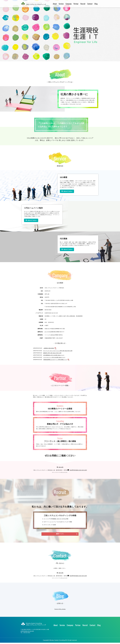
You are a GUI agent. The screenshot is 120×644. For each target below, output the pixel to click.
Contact (90, 4)
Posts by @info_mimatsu (60, 610)
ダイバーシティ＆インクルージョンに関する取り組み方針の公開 (59, 351)
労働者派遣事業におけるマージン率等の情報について (56, 360)
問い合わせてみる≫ (65, 191)
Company (69, 4)
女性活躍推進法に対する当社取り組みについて (55, 355)
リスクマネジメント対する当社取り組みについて (55, 357)
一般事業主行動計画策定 (49, 348)
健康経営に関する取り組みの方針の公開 (53, 353)
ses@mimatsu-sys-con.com (53, 471)
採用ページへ (66, 534)
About (55, 4)
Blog (96, 4)
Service (61, 4)
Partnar (76, 4)
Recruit (83, 4)
